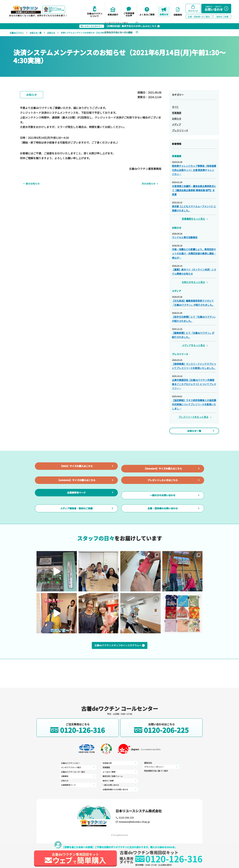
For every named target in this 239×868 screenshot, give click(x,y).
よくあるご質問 (119, 767)
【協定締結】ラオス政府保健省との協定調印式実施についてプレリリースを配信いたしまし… (194, 404)
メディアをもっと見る (193, 345)
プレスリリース (180, 130)
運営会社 (119, 787)
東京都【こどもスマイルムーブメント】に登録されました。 (194, 208)
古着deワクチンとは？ (78, 763)
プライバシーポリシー (161, 763)
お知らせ (51, 33)
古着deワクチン (17, 33)
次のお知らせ (152, 184)
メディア (177, 124)
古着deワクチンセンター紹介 (78, 771)
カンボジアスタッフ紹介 (78, 767)
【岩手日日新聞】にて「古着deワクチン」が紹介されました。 (194, 319)
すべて (175, 107)
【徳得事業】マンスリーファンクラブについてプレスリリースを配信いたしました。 (194, 366)
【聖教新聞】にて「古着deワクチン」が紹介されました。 (193, 335)
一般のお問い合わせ (119, 779)
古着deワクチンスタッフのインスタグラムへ (120, 674)
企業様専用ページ (76, 514)
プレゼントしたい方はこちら (163, 494)
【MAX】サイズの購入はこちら (76, 474)
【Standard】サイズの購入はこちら (163, 474)
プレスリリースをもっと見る (193, 417)
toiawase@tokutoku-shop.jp (130, 822)
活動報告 (78, 775)
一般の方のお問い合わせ (163, 514)
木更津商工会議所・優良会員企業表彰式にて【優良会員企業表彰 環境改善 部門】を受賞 (194, 190)
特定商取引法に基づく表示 (161, 767)
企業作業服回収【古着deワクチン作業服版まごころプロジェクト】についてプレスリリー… (194, 384)
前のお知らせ (29, 184)
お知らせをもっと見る (193, 282)
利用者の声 (78, 789)
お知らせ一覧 (36, 33)
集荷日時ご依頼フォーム (119, 771)
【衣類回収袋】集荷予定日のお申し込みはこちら (119, 26)
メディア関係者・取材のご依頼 (76, 534)
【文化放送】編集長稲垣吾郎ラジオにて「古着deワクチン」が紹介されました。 (193, 303)
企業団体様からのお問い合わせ (119, 783)
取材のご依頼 (119, 775)
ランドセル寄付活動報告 (185, 237)
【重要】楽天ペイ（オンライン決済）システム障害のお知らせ (194, 272)
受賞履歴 (177, 113)
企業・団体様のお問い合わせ (163, 534)
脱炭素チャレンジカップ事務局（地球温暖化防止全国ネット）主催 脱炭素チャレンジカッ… (194, 170)
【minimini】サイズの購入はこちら (76, 494)
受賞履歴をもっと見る (193, 219)
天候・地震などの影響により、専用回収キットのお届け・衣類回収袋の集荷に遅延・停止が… (194, 253)
